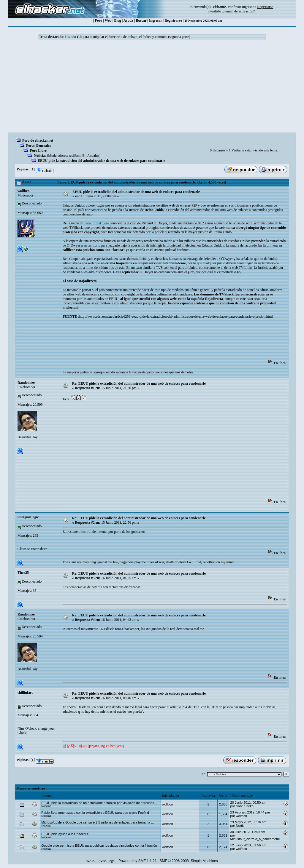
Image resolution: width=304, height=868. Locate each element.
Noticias (40, 156)
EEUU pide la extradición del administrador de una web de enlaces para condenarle (101, 161)
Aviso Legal (107, 861)
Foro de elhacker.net (38, 140)
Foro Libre (38, 151)
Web (108, 20)
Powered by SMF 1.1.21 (138, 861)
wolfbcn (75, 156)
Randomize (26, 383)
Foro (98, 20)
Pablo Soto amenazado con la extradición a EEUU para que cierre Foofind (95, 813)
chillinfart (25, 693)
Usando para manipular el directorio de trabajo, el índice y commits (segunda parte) (128, 37)
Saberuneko (244, 806)
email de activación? (240, 11)
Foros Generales (38, 146)
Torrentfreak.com (96, 223)
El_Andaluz (91, 156)
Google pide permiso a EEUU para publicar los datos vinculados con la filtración (99, 845)
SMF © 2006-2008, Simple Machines (189, 861)
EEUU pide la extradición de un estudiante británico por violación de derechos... (99, 803)
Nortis (240, 826)
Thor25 (23, 573)
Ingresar (248, 7)
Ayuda (128, 20)
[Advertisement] (152, 88)
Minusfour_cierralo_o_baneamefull (255, 839)
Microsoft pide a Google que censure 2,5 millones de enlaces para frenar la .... (98, 822)
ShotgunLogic (28, 517)
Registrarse (173, 20)
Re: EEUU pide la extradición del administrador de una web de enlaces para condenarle (139, 383)
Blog (117, 20)
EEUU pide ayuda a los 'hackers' (65, 834)
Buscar (141, 20)
